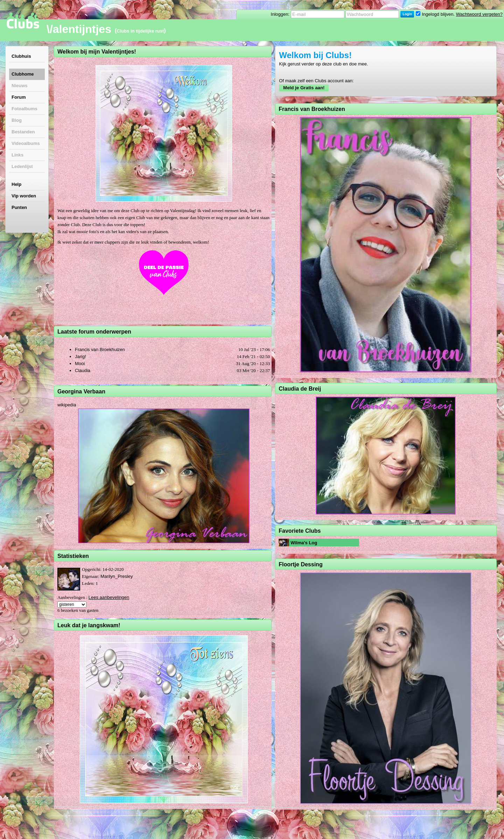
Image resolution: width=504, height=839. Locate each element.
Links (17, 155)
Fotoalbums (24, 109)
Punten (19, 207)
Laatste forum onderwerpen (94, 332)
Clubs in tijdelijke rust (140, 31)
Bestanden (23, 132)
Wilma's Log (304, 543)
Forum (19, 97)
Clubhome (23, 74)
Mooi (80, 363)
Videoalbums (26, 143)
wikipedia (67, 405)
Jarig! (80, 356)
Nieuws (20, 86)
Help (16, 184)
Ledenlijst (22, 166)
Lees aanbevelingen (109, 597)
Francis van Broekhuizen (100, 349)
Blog (17, 120)
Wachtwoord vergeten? (479, 14)
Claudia (83, 370)
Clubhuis (21, 56)
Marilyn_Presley (117, 576)
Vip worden (24, 196)
